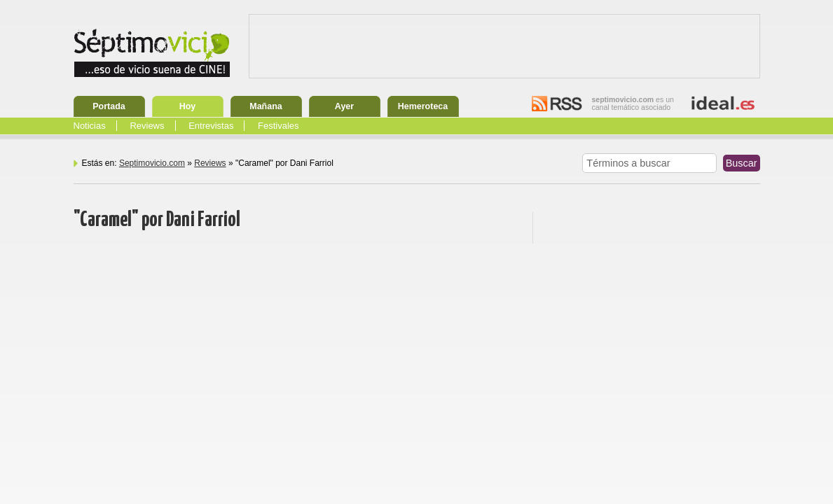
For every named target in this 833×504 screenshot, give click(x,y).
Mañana (266, 106)
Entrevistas (211, 126)
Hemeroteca (423, 106)
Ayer (344, 106)
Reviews (147, 126)
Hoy (188, 106)
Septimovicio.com (152, 163)
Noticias (90, 126)
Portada (109, 106)
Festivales (278, 126)
